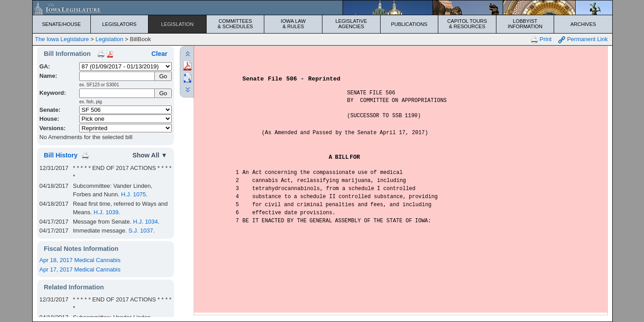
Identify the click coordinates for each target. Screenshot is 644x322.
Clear (159, 54)
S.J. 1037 (141, 231)
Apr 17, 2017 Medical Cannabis (80, 269)
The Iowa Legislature (62, 39)
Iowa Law (293, 24)
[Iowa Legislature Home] (322, 8)
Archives (583, 24)
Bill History (61, 155)
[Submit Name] (163, 76)
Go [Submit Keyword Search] (163, 93)
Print (541, 40)
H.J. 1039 (106, 212)
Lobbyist (525, 24)
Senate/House (61, 24)
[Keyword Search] (117, 93)
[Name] (117, 76)
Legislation (177, 24)
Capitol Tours (467, 24)
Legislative (351, 24)
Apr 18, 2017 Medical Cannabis (80, 260)
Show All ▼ (150, 155)
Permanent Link (583, 40)
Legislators (120, 24)
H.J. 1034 (145, 222)
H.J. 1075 (134, 194)
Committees (235, 24)
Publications (409, 24)
